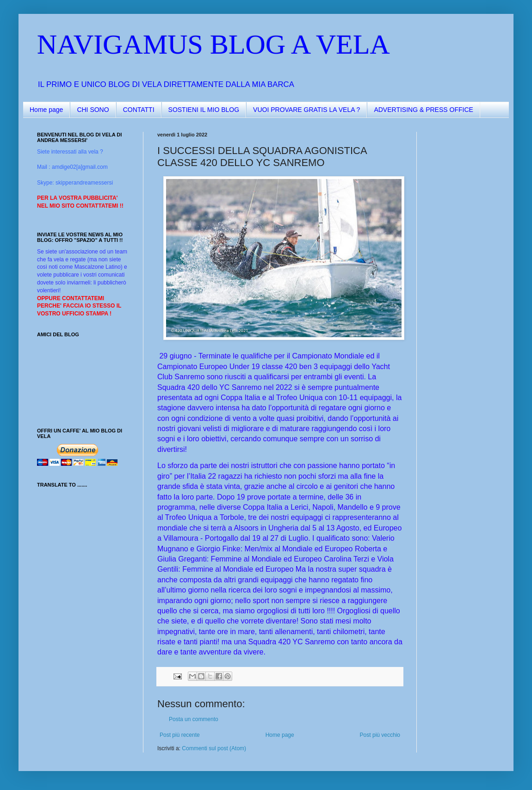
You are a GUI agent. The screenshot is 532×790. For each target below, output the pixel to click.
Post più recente (180, 735)
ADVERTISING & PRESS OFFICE (423, 110)
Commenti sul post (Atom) (214, 748)
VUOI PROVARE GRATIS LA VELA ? (306, 110)
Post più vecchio (380, 735)
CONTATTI (139, 110)
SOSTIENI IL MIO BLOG (204, 110)
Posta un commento (194, 719)
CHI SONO (93, 110)
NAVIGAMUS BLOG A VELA (213, 44)
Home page (46, 110)
